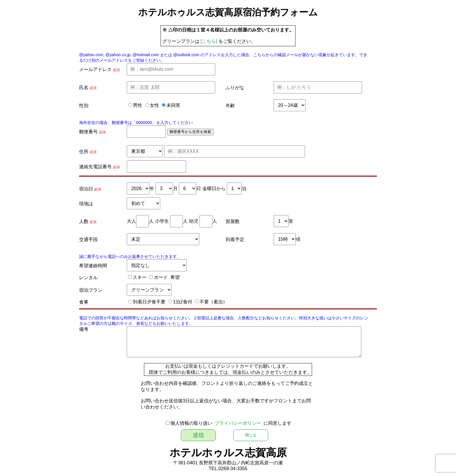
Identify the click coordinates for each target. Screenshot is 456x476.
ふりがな (235, 87)
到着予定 (235, 239)
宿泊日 (86, 189)
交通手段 (88, 239)
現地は (86, 204)
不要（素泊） (213, 302)
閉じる (251, 435)
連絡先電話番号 (95, 167)
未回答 (173, 105)
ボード (161, 277)
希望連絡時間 (93, 266)
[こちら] (209, 41)
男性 (138, 105)
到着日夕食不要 (149, 302)
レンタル (88, 278)
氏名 (84, 87)
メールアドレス (95, 69)
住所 (84, 152)
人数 (84, 221)
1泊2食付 (183, 302)
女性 (154, 105)
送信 (198, 435)
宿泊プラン (91, 290)
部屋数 (233, 221)
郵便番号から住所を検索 (190, 132)
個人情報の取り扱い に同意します (231, 423)
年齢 (230, 106)
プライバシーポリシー (238, 423)
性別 (84, 106)
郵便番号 (88, 132)
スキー (140, 277)
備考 (84, 329)
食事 (84, 302)
